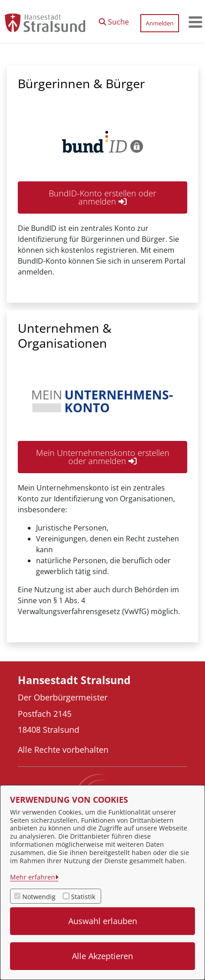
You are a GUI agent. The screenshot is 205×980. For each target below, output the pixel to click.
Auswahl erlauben (103, 921)
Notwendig (39, 897)
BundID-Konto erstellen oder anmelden (102, 197)
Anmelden (160, 23)
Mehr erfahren (33, 877)
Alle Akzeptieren (102, 956)
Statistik (83, 897)
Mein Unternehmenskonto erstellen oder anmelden (103, 457)
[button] (114, 20)
